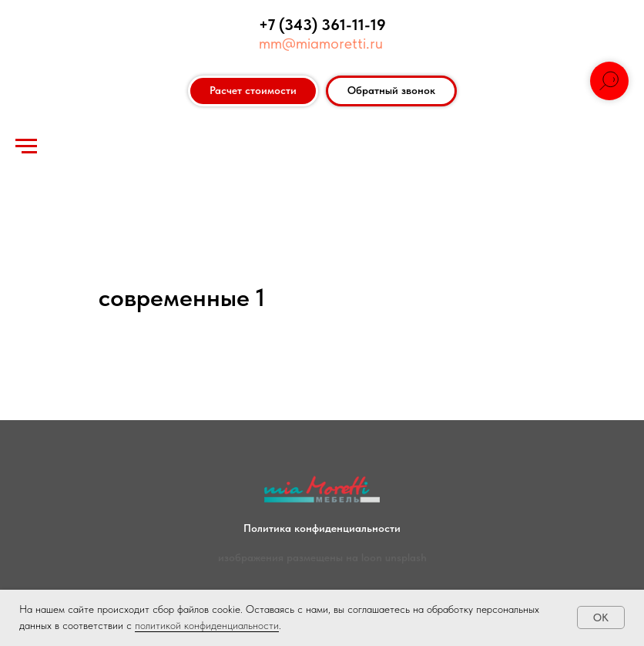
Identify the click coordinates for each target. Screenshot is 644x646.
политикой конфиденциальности (207, 625)
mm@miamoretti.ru (321, 43)
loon (372, 557)
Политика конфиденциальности (322, 528)
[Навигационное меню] (26, 146)
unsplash (406, 557)
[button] (391, 91)
